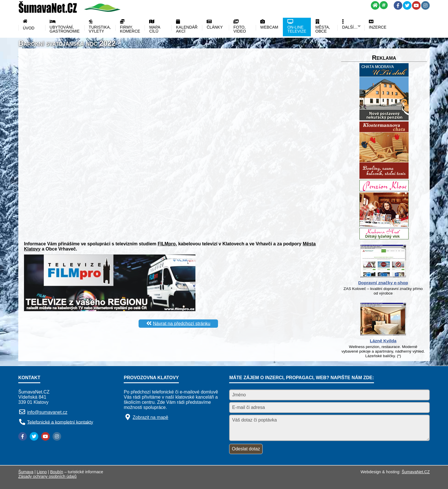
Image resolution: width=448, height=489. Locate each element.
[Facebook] (398, 5)
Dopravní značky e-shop (383, 283)
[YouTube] (416, 5)
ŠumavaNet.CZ (416, 472)
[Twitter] (407, 5)
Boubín (57, 472)
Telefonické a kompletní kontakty (60, 422)
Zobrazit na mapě (150, 417)
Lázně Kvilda (383, 341)
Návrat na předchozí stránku (182, 323)
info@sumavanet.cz (47, 412)
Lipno (42, 472)
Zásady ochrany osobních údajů (47, 476)
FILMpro (167, 244)
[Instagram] (425, 5)
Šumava (26, 472)
